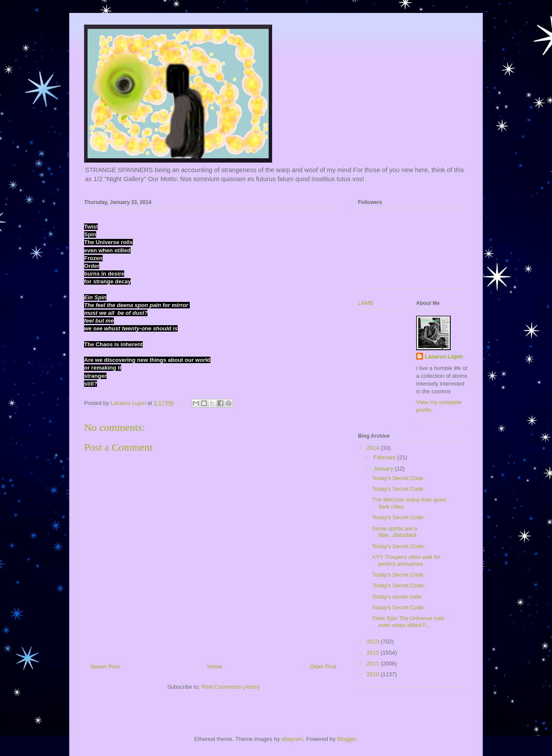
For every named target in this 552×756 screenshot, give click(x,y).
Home (215, 667)
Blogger (347, 739)
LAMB (365, 303)
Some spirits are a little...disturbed (394, 532)
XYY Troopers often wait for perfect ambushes (406, 560)
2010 (374, 674)
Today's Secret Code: (398, 546)
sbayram (292, 739)
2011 (374, 663)
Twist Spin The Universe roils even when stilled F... (408, 622)
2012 (374, 653)
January (384, 469)
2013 (374, 642)
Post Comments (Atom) (231, 687)
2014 (374, 448)
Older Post (323, 667)
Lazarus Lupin (444, 356)
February (386, 457)
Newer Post (105, 667)
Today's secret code (397, 597)
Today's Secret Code (398, 478)
